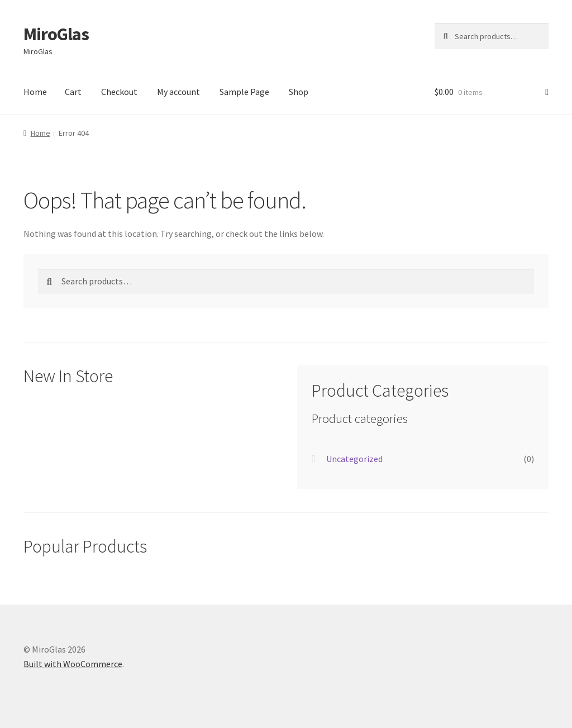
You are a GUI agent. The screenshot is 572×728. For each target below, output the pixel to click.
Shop (299, 92)
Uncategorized (354, 459)
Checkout (119, 92)
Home (35, 92)
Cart (73, 92)
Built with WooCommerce (73, 664)
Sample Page (244, 92)
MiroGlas (56, 34)
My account (178, 92)
